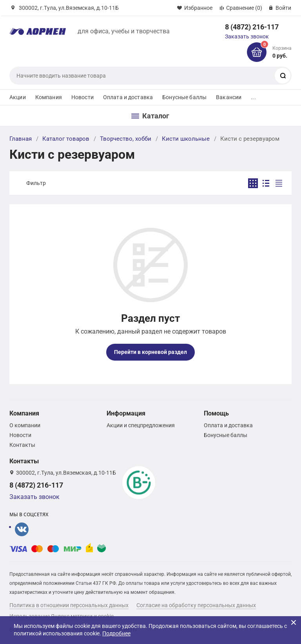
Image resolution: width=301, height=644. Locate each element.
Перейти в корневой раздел (150, 352)
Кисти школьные (186, 139)
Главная (21, 139)
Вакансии (229, 97)
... (253, 97)
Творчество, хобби (126, 139)
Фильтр (36, 183)
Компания (49, 97)
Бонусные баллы (184, 97)
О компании (25, 425)
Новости (83, 97)
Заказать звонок (247, 36)
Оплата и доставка (128, 97)
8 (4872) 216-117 (252, 27)
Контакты (22, 445)
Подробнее (116, 633)
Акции (18, 97)
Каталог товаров (66, 139)
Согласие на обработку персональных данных (196, 605)
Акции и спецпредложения (141, 425)
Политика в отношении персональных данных (69, 605)
